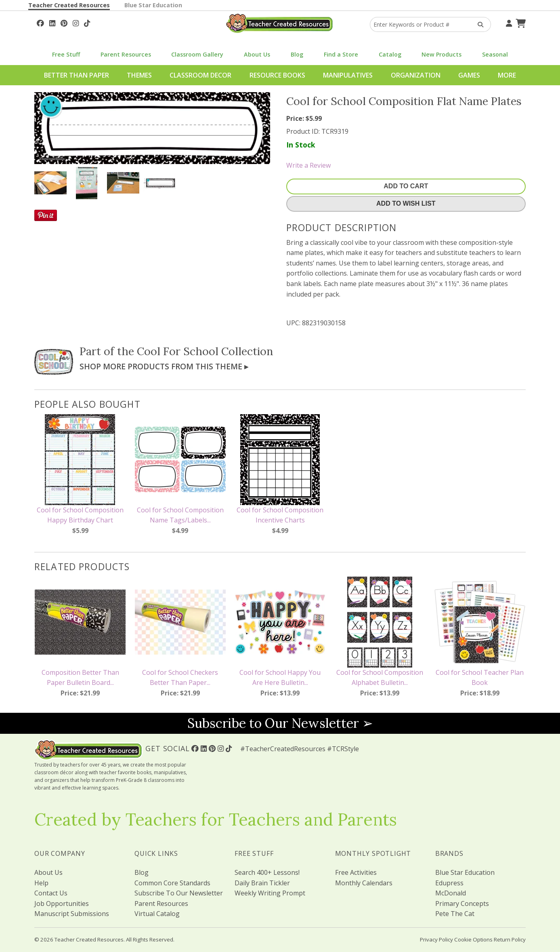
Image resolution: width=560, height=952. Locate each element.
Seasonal (495, 54)
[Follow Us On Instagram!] (76, 22)
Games (469, 75)
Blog (297, 54)
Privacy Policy (436, 939)
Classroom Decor (200, 75)
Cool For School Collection (205, 351)
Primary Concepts (462, 904)
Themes (139, 75)
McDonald (451, 893)
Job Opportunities (62, 904)
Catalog (390, 54)
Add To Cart (406, 186)
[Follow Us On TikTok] (87, 22)
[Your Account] (508, 22)
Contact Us (51, 893)
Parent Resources (126, 54)
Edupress (449, 883)
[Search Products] (478, 24)
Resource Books (277, 75)
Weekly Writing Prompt (270, 893)
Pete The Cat (455, 914)
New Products (441, 54)
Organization (416, 75)
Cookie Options (473, 939)
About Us (257, 54)
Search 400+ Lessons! (267, 872)
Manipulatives (348, 75)
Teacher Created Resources (69, 5)
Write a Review (308, 165)
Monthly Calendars (364, 883)
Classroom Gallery (197, 54)
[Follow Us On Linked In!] (52, 22)
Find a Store (341, 54)
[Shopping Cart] (520, 22)
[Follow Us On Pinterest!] (64, 22)
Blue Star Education (153, 5)
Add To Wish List (406, 203)
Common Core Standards (172, 883)
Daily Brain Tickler (262, 883)
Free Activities (356, 872)
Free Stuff (66, 54)
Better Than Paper (77, 75)
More (507, 75)
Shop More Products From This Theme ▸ (164, 366)
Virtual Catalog (157, 914)
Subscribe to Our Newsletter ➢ (280, 723)
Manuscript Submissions (72, 914)
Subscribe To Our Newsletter (179, 893)
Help (41, 883)
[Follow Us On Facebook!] (40, 22)
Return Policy (510, 939)
